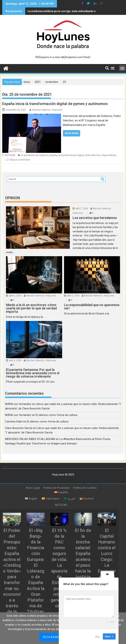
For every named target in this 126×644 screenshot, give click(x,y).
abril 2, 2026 (15, 360)
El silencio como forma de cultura (57, 415)
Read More (71, 133)
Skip (98, 636)
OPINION (13, 198)
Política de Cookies (85, 488)
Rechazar (51, 637)
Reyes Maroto (109, 155)
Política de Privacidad (56, 488)
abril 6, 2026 (15, 296)
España (53, 155)
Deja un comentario (20, 160)
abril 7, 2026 (82, 209)
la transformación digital (71, 155)
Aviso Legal (33, 488)
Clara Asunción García (19, 428)
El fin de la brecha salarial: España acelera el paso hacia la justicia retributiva (83, 559)
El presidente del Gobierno (35, 155)
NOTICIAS (10, 155)
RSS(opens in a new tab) (50, 57)
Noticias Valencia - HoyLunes (47, 110)
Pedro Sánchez (93, 155)
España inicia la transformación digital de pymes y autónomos (55, 104)
